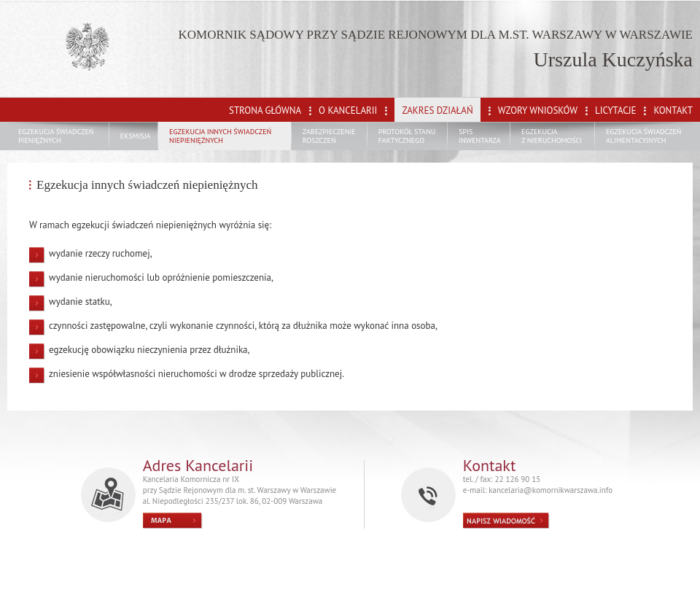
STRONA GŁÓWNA (265, 110)
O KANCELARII (348, 110)
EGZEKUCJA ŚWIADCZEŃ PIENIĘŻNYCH (56, 136)
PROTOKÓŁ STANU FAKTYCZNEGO (407, 136)
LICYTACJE (615, 110)
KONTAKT (673, 110)
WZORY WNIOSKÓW (538, 110)
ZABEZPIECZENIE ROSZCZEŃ (329, 136)
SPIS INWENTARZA (480, 136)
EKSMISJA (136, 136)
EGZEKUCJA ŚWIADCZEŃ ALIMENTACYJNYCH (644, 136)
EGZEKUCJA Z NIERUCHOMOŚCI (552, 136)
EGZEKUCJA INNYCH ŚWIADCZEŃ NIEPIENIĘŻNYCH (220, 136)
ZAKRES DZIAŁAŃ (437, 110)
